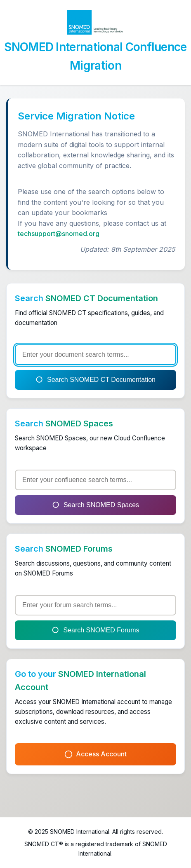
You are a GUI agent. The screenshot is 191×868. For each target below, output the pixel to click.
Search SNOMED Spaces (95, 505)
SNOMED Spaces (79, 423)
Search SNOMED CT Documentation (95, 380)
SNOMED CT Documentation (102, 298)
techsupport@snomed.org (59, 234)
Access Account (95, 754)
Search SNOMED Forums (95, 630)
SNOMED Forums (79, 549)
